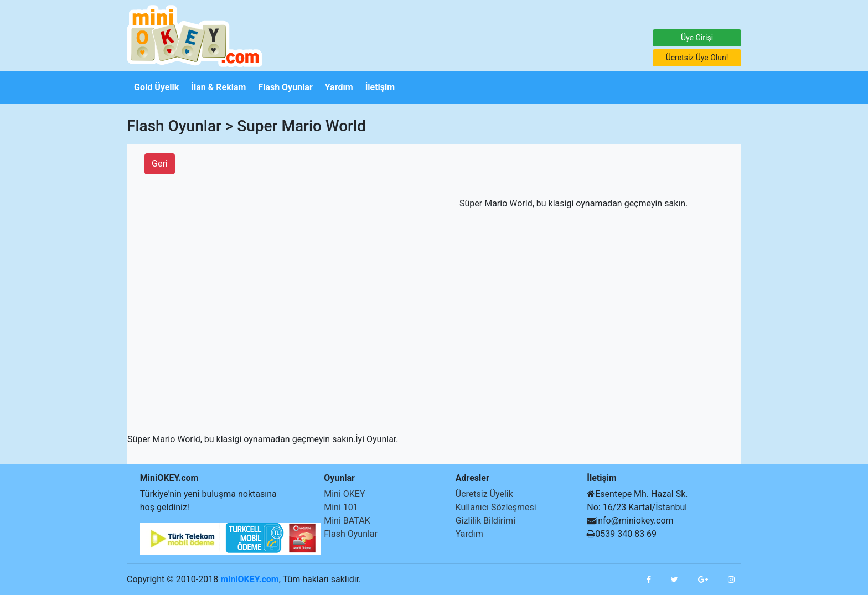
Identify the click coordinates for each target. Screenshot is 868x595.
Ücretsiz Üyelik (484, 494)
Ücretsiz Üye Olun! (697, 58)
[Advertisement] (33, 270)
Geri (160, 164)
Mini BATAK (347, 521)
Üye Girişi (697, 38)
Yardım (469, 534)
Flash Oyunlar (351, 534)
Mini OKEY (344, 494)
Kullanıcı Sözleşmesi (496, 507)
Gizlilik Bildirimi (485, 521)
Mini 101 (341, 507)
